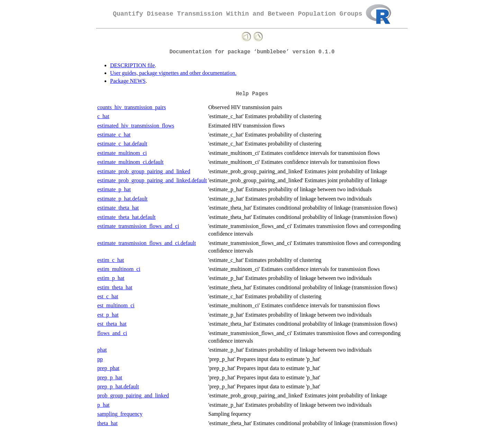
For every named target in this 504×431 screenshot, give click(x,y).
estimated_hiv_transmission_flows (136, 126)
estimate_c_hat (114, 135)
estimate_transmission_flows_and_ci (138, 226)
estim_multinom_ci (119, 269)
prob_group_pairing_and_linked (133, 395)
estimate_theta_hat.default (126, 217)
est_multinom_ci (116, 305)
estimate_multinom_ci (122, 153)
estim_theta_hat (115, 287)
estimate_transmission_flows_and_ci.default (147, 243)
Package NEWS (128, 81)
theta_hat (107, 423)
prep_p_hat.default (118, 386)
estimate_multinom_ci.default (130, 162)
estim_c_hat (111, 260)
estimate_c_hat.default (122, 144)
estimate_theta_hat (118, 208)
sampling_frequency (120, 414)
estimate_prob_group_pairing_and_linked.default (152, 180)
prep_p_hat (110, 377)
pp (100, 359)
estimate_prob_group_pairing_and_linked (144, 171)
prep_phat (108, 368)
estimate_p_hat (114, 189)
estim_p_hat (111, 278)
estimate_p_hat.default (122, 199)
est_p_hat (108, 315)
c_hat (103, 116)
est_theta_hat (112, 324)
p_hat (103, 405)
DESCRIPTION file (132, 65)
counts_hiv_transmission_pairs (132, 107)
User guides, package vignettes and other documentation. (173, 73)
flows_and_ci (112, 333)
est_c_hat (108, 296)
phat (102, 350)
